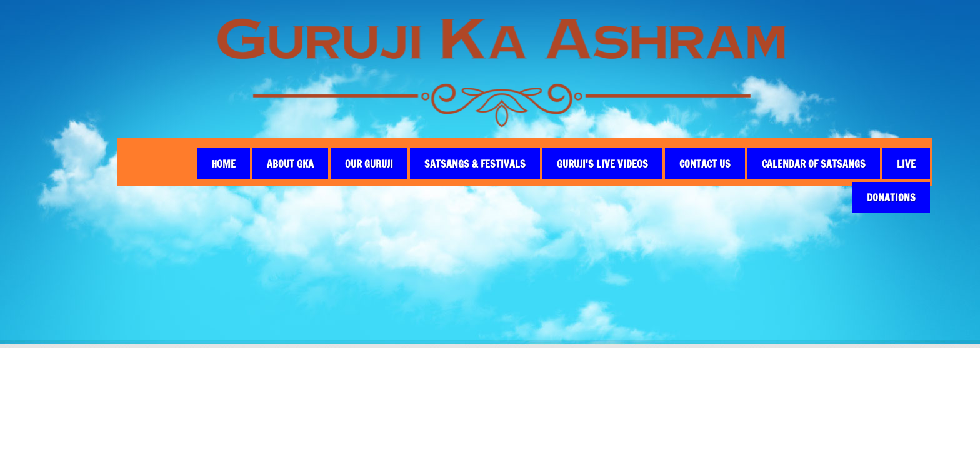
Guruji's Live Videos (602, 164)
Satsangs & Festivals (475, 164)
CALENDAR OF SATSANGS (814, 164)
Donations (891, 197)
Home (223, 164)
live (906, 164)
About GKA (290, 164)
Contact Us (705, 164)
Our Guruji (369, 164)
